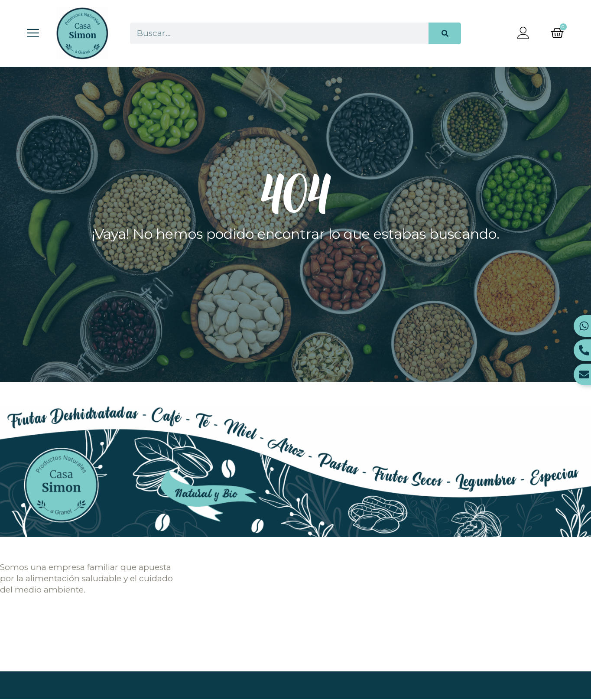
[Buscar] (445, 33)
